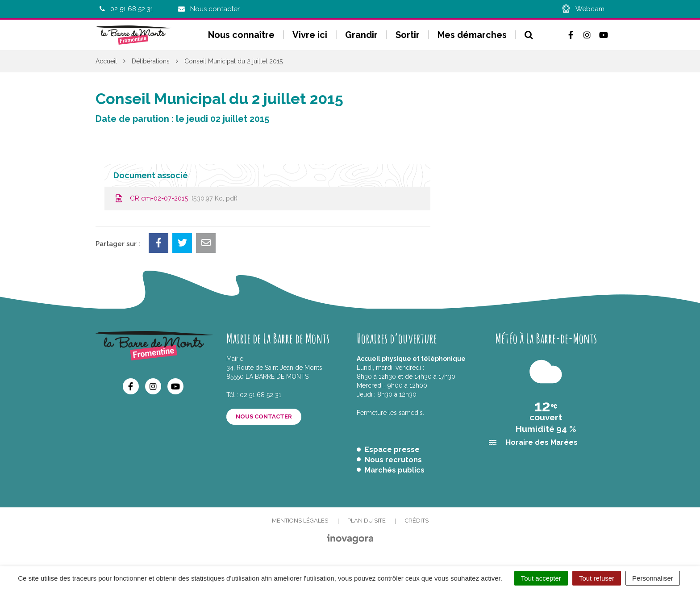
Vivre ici (310, 35)
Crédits (417, 521)
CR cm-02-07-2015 (175, 198)
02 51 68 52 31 (260, 395)
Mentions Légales (300, 521)
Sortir (408, 35)
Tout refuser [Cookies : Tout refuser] (597, 578)
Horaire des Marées (542, 442)
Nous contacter (264, 416)
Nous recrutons (393, 460)
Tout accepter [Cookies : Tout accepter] (541, 578)
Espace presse (392, 450)
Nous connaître (241, 35)
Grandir (361, 35)
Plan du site (367, 521)
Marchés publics (395, 470)
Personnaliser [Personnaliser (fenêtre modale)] (653, 578)
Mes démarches (472, 35)
